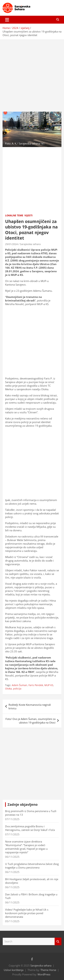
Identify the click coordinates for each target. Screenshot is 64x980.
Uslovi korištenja (14, 970)
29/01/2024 (11, 244)
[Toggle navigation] (7, 20)
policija (17, 689)
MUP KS (49, 685)
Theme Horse (48, 970)
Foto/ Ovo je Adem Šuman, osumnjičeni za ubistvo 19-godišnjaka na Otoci (30, 721)
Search (58, 941)
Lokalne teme (14, 215)
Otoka (8, 689)
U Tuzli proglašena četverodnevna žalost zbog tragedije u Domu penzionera (32, 866)
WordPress (44, 974)
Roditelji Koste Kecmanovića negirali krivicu (30, 706)
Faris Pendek (36, 685)
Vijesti (29, 215)
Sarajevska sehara (30, 244)
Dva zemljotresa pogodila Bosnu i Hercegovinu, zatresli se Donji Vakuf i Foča (30, 828)
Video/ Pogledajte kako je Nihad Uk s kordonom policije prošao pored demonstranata (27, 913)
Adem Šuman (19, 685)
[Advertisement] (32, 73)
